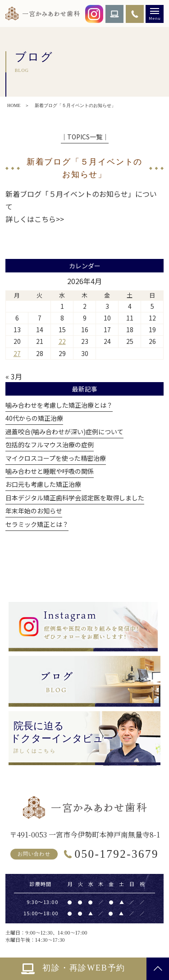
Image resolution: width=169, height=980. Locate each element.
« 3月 (14, 376)
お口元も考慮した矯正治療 (43, 484)
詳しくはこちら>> (35, 219)
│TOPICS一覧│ (85, 137)
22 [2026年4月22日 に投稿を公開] (62, 341)
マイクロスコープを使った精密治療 (56, 458)
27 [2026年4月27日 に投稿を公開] (17, 353)
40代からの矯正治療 (34, 418)
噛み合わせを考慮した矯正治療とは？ (59, 405)
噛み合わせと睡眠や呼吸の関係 (50, 471)
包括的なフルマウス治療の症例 (50, 445)
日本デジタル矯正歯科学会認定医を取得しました (75, 498)
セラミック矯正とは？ (37, 524)
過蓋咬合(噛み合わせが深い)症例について (64, 432)
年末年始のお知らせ (34, 511)
